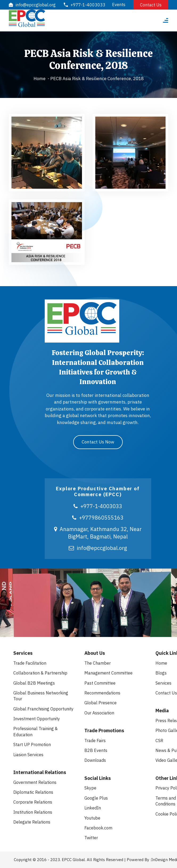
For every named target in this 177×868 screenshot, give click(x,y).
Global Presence (100, 703)
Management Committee (108, 673)
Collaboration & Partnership (40, 673)
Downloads (95, 760)
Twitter (91, 838)
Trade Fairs (95, 741)
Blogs (161, 673)
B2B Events (96, 750)
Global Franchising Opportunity (43, 709)
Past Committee (100, 683)
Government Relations (35, 782)
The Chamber (98, 663)
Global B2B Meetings (34, 683)
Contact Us (151, 5)
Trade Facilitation (30, 663)
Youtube (92, 818)
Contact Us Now (98, 442)
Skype (90, 788)
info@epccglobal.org (98, 548)
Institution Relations (33, 812)
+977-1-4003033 (98, 506)
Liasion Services (28, 755)
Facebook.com (98, 828)
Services (163, 683)
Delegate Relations (32, 822)
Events (119, 5)
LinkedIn (93, 808)
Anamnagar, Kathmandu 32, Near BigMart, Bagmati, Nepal (98, 533)
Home (40, 79)
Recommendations (102, 693)
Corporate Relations (33, 802)
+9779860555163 (98, 518)
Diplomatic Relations (33, 792)
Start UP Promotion (32, 744)
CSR (159, 741)
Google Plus (96, 798)
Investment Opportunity (37, 719)
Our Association (99, 713)
